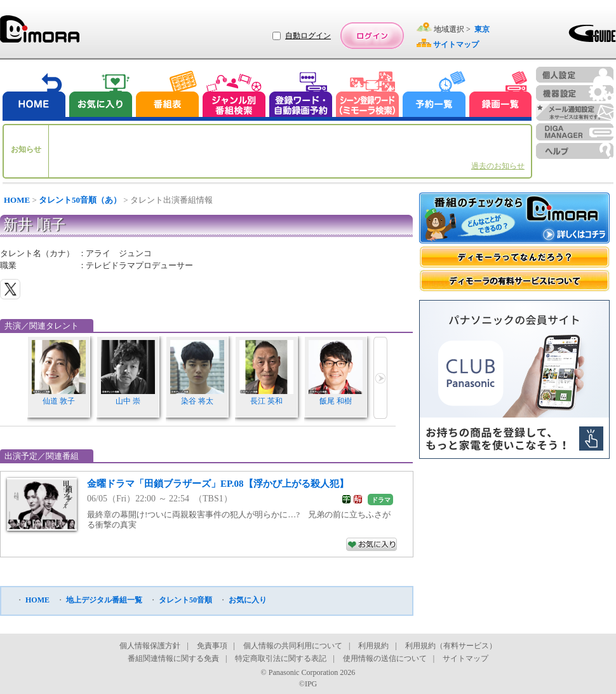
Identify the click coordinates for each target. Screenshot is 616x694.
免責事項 (212, 646)
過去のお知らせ (498, 166)
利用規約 (373, 646)
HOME (17, 200)
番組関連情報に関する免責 (173, 658)
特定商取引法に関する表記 (281, 658)
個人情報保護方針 (150, 646)
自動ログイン (308, 36)
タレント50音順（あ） (80, 200)
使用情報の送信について (385, 658)
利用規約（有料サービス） (451, 646)
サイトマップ (465, 658)
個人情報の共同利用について (293, 646)
